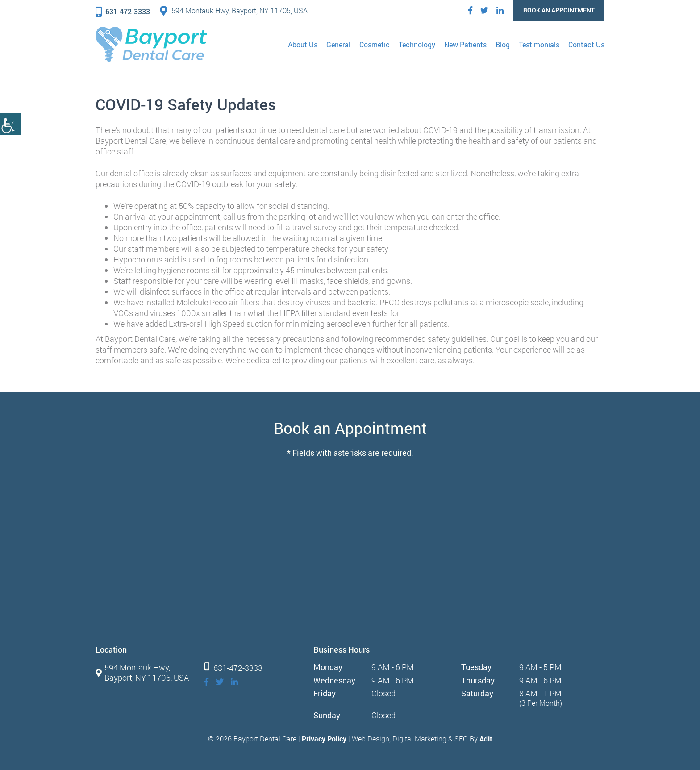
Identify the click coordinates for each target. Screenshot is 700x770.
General (338, 44)
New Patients (465, 44)
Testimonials (539, 44)
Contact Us (586, 44)
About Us (303, 44)
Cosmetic (375, 44)
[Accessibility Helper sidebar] (11, 124)
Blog (503, 44)
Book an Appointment (559, 10)
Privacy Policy (324, 739)
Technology (417, 44)
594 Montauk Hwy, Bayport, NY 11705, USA (234, 10)
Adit (486, 739)
